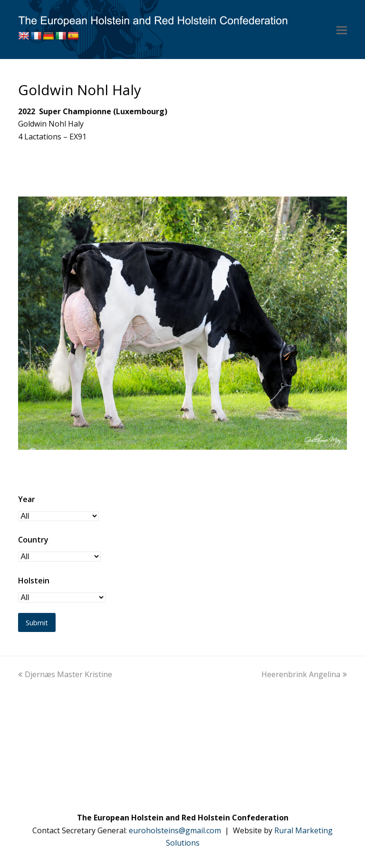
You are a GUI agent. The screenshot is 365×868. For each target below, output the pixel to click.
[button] (342, 30)
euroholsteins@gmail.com (175, 830)
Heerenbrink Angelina (304, 674)
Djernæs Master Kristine (65, 674)
